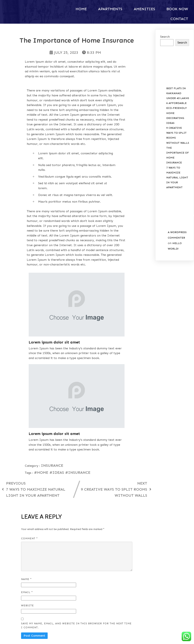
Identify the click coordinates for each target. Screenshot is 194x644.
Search (165, 36)
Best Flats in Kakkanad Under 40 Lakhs (178, 93)
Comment (29, 432)
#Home (42, 366)
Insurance (52, 359)
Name (26, 473)
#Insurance (78, 366)
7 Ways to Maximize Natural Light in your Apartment (177, 177)
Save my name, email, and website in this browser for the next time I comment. (76, 519)
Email (27, 486)
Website (27, 499)
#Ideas (57, 366)
